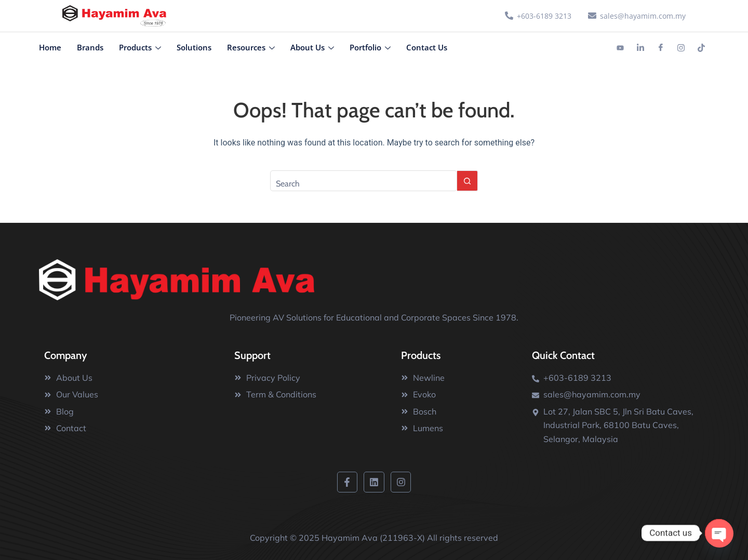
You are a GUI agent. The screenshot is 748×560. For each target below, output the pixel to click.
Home (50, 47)
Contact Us (427, 47)
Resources (251, 48)
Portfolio (370, 48)
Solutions (194, 47)
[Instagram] (681, 48)
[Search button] (468, 181)
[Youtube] (620, 48)
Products (140, 48)
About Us (312, 48)
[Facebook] (661, 48)
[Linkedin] (640, 48)
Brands (90, 47)
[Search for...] (364, 181)
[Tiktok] (701, 48)
